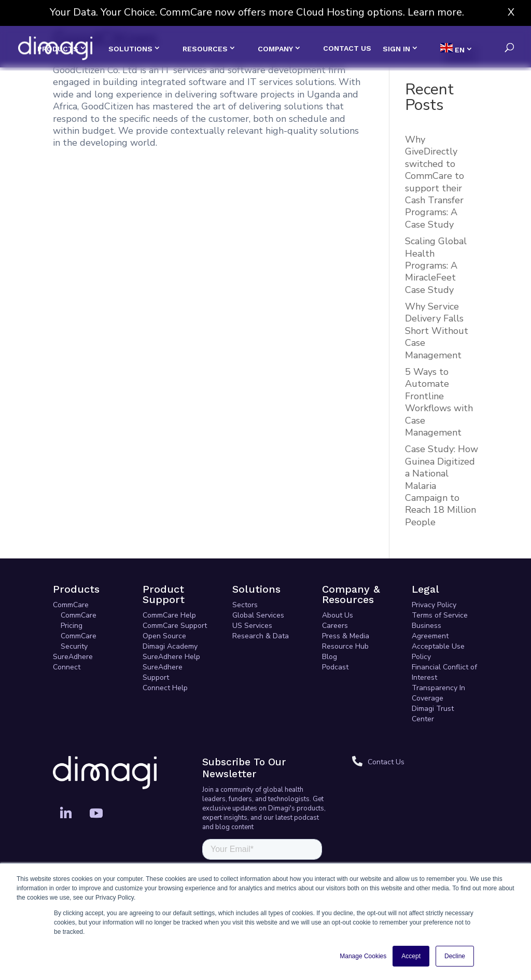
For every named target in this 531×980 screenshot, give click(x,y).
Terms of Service (440, 615)
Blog (330, 657)
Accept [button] (411, 956)
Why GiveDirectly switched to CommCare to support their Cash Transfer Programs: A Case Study (435, 182)
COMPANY (275, 49)
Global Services (258, 615)
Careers (335, 626)
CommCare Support (175, 626)
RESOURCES (205, 49)
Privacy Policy (434, 605)
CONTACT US (347, 48)
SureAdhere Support (163, 672)
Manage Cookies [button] (363, 956)
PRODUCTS (58, 49)
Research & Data (261, 636)
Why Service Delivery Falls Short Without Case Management (437, 331)
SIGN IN (396, 49)
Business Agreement (430, 631)
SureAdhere (73, 657)
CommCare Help (169, 615)
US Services (252, 626)
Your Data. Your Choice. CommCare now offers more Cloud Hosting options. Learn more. (257, 12)
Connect (67, 667)
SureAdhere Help (171, 657)
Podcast (335, 667)
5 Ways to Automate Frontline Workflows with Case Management (439, 402)
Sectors (245, 605)
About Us (338, 615)
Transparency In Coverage (438, 693)
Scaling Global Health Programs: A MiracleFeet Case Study (436, 265)
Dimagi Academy (170, 646)
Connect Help (165, 688)
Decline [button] (455, 956)
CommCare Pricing (79, 620)
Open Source (164, 636)
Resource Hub (345, 646)
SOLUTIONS (130, 49)
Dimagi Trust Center (433, 714)
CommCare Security (79, 641)
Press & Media (346, 636)
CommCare (71, 605)
